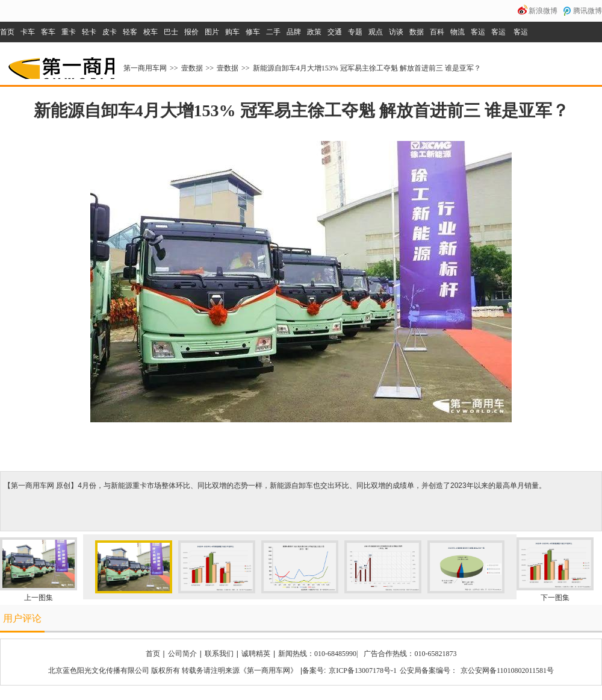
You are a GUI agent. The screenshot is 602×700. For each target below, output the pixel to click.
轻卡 (89, 32)
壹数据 (192, 68)
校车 (150, 32)
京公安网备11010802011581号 (507, 670)
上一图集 (39, 598)
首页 (7, 32)
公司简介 (182, 654)
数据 (417, 32)
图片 (212, 32)
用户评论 (22, 618)
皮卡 (110, 32)
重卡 (69, 32)
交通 (335, 32)
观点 (376, 32)
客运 (478, 32)
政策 (314, 32)
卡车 (28, 32)
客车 (48, 32)
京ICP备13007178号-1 (363, 670)
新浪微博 (543, 11)
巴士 (171, 32)
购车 (232, 32)
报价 (191, 32)
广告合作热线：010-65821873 (410, 654)
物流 (458, 32)
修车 (253, 32)
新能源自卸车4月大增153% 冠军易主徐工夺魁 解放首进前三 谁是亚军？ (367, 68)
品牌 (294, 32)
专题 (355, 32)
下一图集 (555, 598)
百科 (437, 32)
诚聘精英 (256, 654)
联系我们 (219, 654)
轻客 (130, 32)
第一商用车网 (60, 64)
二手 (273, 32)
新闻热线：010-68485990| (318, 654)
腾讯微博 (588, 11)
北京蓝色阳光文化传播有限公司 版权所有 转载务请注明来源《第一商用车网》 (173, 670)
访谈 (396, 32)
